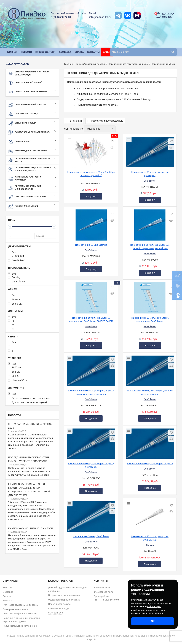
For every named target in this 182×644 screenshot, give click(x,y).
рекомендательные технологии (147, 613)
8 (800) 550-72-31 (61, 17)
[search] (143, 52)
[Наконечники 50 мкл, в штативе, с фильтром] (150, 151)
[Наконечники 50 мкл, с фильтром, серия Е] (150, 442)
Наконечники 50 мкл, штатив (91, 245)
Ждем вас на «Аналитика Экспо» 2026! (30, 426)
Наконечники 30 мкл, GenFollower (91, 536)
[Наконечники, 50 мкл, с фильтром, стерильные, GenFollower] (150, 297)
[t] (118, 15)
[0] (19, 236)
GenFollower (150, 181)
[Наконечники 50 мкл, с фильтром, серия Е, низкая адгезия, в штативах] (91, 369)
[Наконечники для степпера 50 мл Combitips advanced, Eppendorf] (91, 151)
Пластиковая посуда (59, 604)
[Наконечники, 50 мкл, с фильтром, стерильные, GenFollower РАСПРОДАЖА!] (91, 297)
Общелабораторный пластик (64, 600)
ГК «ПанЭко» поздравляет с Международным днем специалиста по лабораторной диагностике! (29, 490)
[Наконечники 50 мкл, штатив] (91, 224)
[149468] (45, 236)
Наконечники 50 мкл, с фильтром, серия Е (150, 464)
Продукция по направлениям (64, 595)
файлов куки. (154, 607)
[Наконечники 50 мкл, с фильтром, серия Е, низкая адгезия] (150, 369)
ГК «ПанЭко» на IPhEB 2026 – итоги (31, 528)
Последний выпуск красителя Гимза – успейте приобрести (29, 459)
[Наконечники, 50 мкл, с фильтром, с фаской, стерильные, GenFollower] (150, 224)
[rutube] (137, 15)
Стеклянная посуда (59, 608)
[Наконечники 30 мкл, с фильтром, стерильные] (150, 515)
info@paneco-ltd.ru (100, 17)
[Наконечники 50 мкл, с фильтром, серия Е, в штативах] (91, 442)
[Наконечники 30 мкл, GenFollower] (91, 515)
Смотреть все (55, 613)
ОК (153, 621)
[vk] (128, 15)
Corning (150, 545)
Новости (14, 415)
